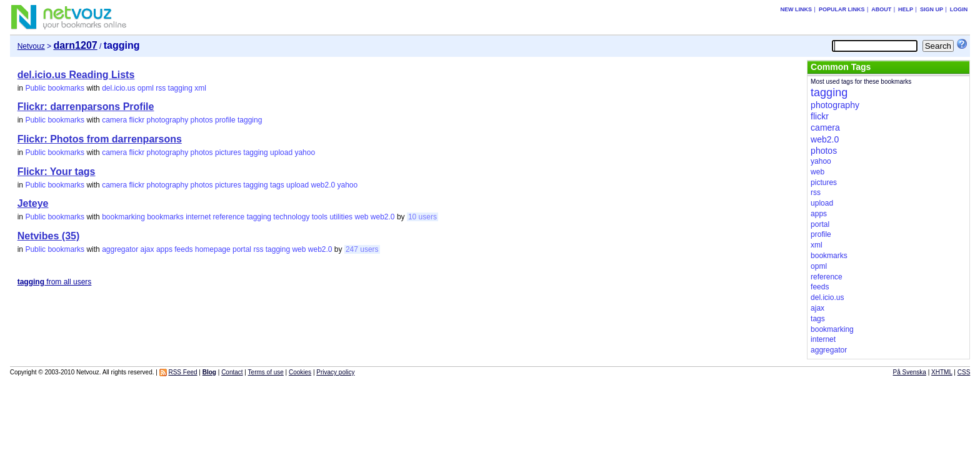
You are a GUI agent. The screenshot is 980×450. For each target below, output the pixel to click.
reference (229, 217)
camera (114, 120)
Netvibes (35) (49, 236)
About (881, 9)
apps (164, 249)
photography (168, 120)
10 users (422, 217)
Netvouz (31, 46)
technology (291, 217)
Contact (232, 372)
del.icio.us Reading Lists (76, 75)
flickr (137, 120)
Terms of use (266, 372)
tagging (180, 88)
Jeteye (33, 203)
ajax (147, 249)
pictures (228, 152)
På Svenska (910, 372)
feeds (183, 249)
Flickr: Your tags (57, 172)
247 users (362, 249)
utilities (341, 217)
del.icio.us (118, 88)
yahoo (305, 152)
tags (277, 185)
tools (320, 217)
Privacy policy (335, 372)
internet (198, 217)
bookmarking (123, 217)
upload (281, 152)
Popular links (842, 9)
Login (959, 9)
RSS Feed (182, 372)
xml (200, 88)
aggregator (120, 249)
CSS (964, 372)
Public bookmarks (55, 88)
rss (161, 88)
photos (202, 120)
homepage (213, 249)
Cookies (300, 372)
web (361, 217)
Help (906, 9)
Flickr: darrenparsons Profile (86, 107)
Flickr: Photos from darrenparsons (100, 139)
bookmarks (165, 217)
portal (242, 249)
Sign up (932, 9)
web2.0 (323, 185)
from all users (55, 282)
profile (225, 120)
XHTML (942, 372)
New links (797, 9)
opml (146, 88)
